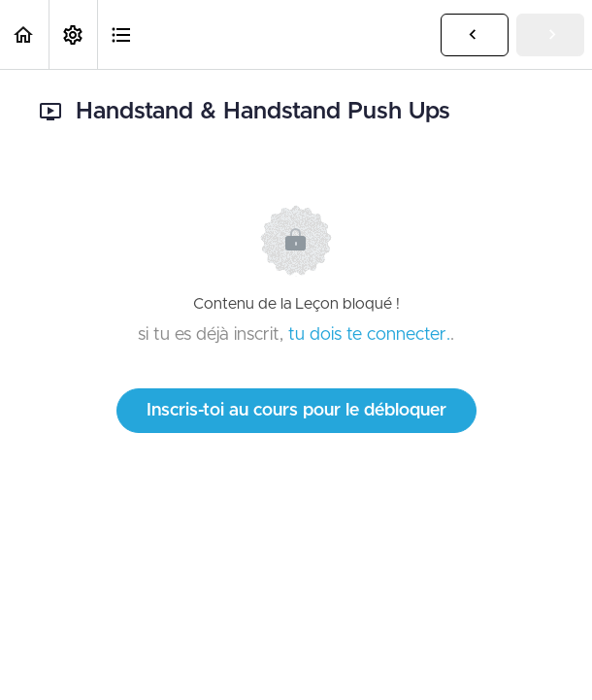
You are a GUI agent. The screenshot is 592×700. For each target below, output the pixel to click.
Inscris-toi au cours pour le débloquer (296, 411)
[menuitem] (73, 34)
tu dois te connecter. (369, 335)
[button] (24, 34)
